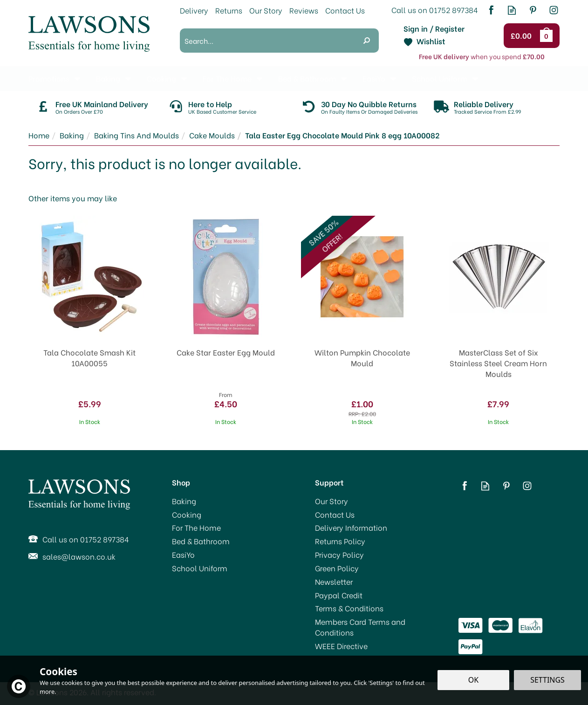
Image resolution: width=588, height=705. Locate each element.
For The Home (196, 527)
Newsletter (334, 582)
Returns (229, 10)
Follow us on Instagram (554, 10)
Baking (184, 501)
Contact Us (335, 514)
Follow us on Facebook (491, 10)
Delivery (194, 10)
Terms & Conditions (349, 608)
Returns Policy (340, 541)
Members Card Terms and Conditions (360, 627)
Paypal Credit (339, 595)
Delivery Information (351, 527)
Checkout (523, 36)
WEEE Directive (341, 646)
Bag (548, 35)
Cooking (187, 514)
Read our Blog (512, 10)
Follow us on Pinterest (533, 10)
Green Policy (337, 568)
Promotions (49, 78)
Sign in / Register (434, 28)
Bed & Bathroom (201, 541)
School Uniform (200, 568)
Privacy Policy (339, 554)
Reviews (304, 10)
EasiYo (183, 554)
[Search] (267, 41)
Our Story (332, 501)
